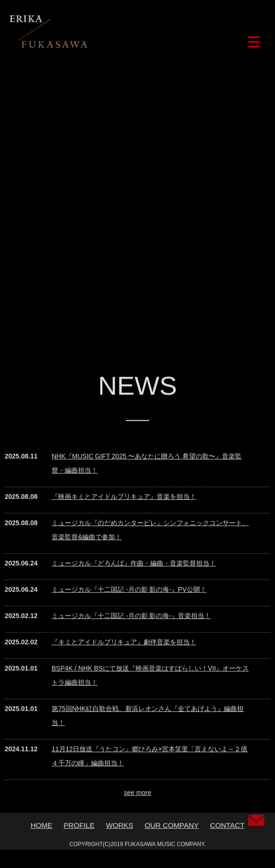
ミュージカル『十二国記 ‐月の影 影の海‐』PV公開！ (129, 592)
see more (137, 795)
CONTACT (227, 827)
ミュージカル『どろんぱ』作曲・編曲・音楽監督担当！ (134, 565)
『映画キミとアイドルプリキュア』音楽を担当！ (124, 499)
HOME (41, 827)
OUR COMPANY (172, 827)
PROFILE (79, 827)
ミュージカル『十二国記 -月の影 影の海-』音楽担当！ (131, 618)
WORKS (120, 827)
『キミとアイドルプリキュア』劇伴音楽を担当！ (124, 644)
